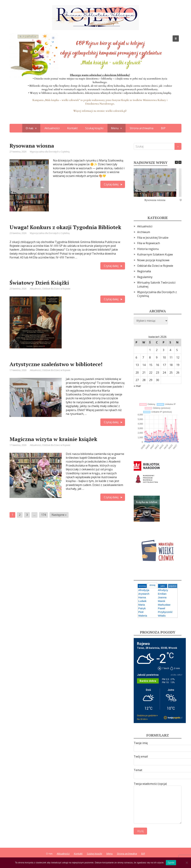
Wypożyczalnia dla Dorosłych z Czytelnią (50, 152)
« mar (137, 386)
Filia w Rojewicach (149, 243)
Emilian (162, 594)
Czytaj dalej (111, 184)
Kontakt (72, 128)
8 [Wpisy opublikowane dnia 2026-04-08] (150, 357)
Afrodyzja (144, 590)
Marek (162, 601)
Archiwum (144, 232)
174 (43, 515)
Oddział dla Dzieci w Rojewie (56, 289)
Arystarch (144, 594)
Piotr (141, 612)
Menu (115, 128)
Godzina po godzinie (146, 716)
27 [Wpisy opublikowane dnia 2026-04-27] (137, 380)
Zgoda (171, 863)
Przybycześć (165, 612)
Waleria (143, 616)
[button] (176, 39)
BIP (163, 128)
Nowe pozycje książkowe (153, 260)
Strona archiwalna (142, 128)
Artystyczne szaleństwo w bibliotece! (56, 364)
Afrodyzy (163, 590)
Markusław (164, 605)
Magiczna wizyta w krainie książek (53, 439)
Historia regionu (148, 249)
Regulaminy (145, 277)
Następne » (59, 515)
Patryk (142, 608)
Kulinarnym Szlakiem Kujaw (155, 254)
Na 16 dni (141, 719)
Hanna (142, 597)
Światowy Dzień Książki (39, 283)
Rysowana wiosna (32, 146)
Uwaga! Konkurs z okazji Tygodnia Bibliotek (65, 227)
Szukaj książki (94, 128)
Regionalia (144, 271)
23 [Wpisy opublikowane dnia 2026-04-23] (157, 373)
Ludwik (142, 601)
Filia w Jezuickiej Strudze (153, 238)
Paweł (162, 608)
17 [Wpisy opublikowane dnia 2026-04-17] (164, 365)
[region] (95, 76)
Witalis (162, 616)
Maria (142, 605)
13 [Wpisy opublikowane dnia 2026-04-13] (137, 365)
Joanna (162, 597)
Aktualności (52, 128)
